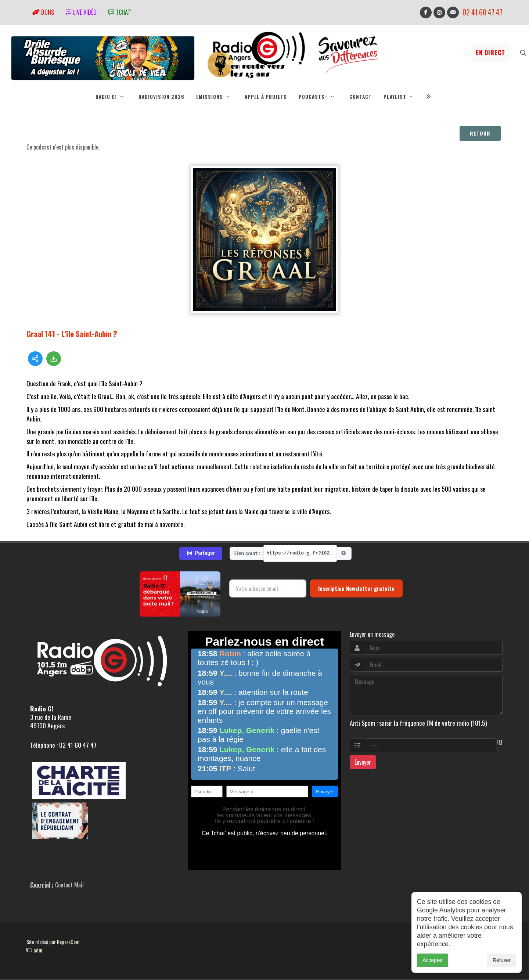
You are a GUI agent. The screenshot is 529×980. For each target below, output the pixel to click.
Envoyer (363, 762)
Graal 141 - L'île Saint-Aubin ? (72, 334)
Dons (43, 12)
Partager (201, 554)
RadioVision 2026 (161, 97)
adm (34, 950)
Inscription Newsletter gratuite (356, 589)
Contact (361, 97)
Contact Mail (69, 885)
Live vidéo (81, 12)
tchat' (120, 12)
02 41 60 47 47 (483, 12)
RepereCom (68, 942)
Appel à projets (266, 97)
